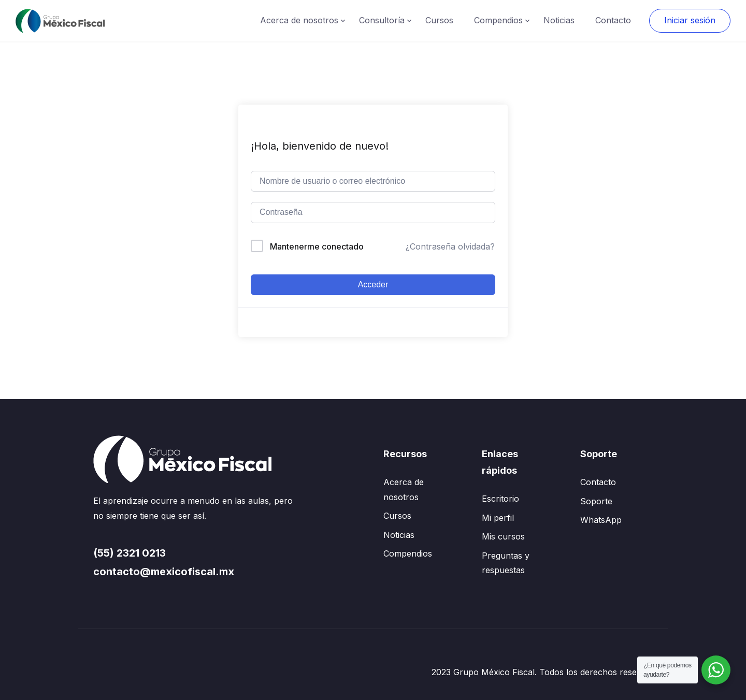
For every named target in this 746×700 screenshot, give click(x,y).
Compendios (498, 20)
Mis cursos (503, 536)
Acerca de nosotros (299, 20)
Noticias (559, 20)
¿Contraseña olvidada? (450, 246)
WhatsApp (601, 520)
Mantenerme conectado (317, 246)
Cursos (439, 20)
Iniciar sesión (690, 20)
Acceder (373, 285)
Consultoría (382, 20)
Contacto (613, 20)
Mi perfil (498, 518)
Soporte (596, 501)
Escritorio (500, 499)
